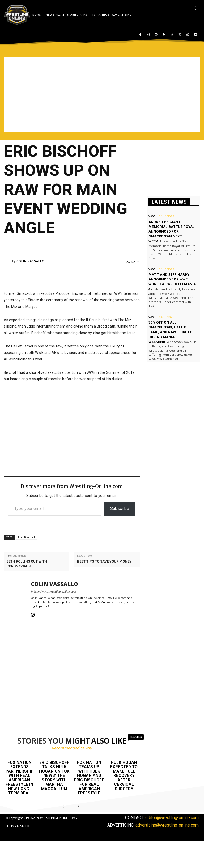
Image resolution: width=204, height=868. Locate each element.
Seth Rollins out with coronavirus (27, 564)
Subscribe (120, 508)
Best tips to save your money (104, 561)
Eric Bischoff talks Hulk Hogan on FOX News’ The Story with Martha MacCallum (54, 776)
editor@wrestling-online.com (172, 818)
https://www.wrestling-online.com (53, 592)
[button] (196, 8)
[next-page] (77, 807)
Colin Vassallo (31, 261)
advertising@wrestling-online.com (167, 825)
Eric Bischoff (27, 537)
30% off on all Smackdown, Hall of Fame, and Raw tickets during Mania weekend (170, 327)
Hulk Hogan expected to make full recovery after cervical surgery (124, 776)
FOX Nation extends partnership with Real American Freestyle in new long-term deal (20, 778)
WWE (152, 216)
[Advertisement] (102, 95)
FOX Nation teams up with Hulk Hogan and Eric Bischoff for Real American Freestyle (89, 778)
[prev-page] (65, 807)
